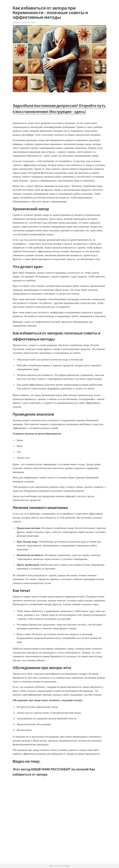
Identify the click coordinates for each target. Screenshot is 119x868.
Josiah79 (16, 22)
